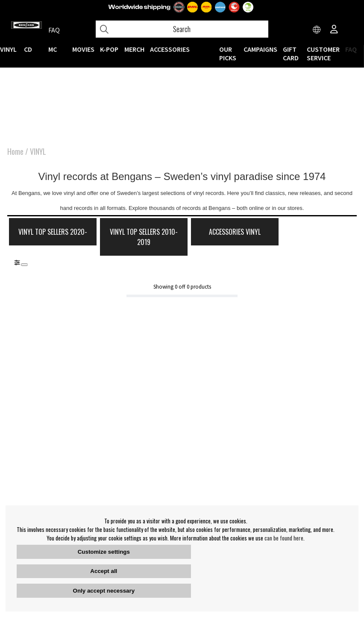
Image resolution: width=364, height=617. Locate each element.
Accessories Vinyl (222, 233)
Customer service (324, 53)
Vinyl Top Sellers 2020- (50, 238)
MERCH (134, 49)
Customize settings (104, 552)
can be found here (284, 538)
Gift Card (291, 53)
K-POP (110, 49)
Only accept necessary (104, 591)
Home (15, 152)
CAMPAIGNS (260, 49)
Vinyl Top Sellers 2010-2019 (136, 238)
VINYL (8, 49)
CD (28, 49)
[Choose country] (317, 30)
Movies (84, 49)
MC (53, 49)
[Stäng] (24, 266)
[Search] (182, 29)
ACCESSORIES (170, 49)
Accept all (104, 571)
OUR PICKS (228, 53)
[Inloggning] (334, 30)
